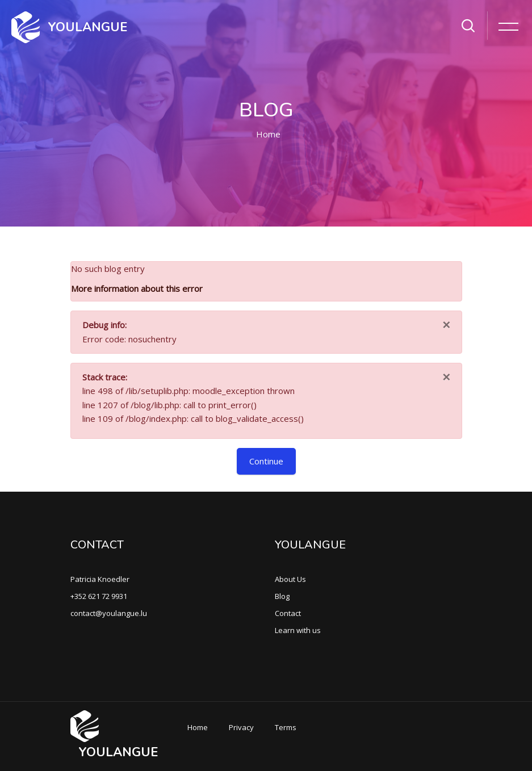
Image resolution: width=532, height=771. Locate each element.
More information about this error (137, 288)
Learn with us (298, 630)
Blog (282, 596)
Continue (266, 461)
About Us (290, 579)
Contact (288, 613)
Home (268, 134)
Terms (286, 727)
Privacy (241, 727)
